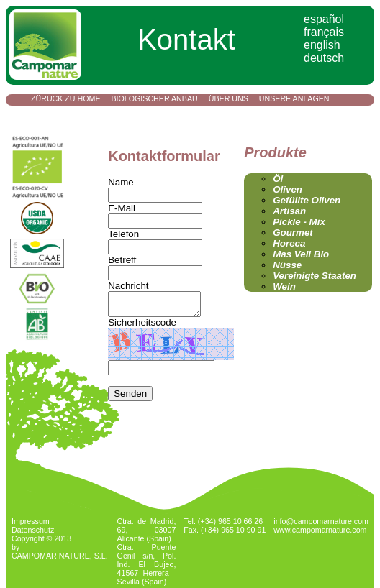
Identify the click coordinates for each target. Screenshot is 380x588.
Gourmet (293, 233)
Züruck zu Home (66, 98)
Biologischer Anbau (155, 98)
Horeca (289, 243)
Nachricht (128, 286)
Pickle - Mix (299, 222)
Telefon (123, 234)
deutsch (324, 58)
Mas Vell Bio (301, 254)
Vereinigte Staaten (315, 276)
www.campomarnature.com (320, 530)
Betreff (122, 260)
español (324, 19)
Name (121, 182)
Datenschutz (33, 530)
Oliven (288, 189)
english (322, 45)
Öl (278, 179)
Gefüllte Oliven (307, 200)
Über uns (229, 98)
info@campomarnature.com (321, 521)
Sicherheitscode (142, 327)
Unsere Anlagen (294, 98)
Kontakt (49, 116)
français (324, 32)
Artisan (289, 211)
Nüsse (287, 265)
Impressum (31, 521)
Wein (284, 286)
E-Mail (122, 208)
